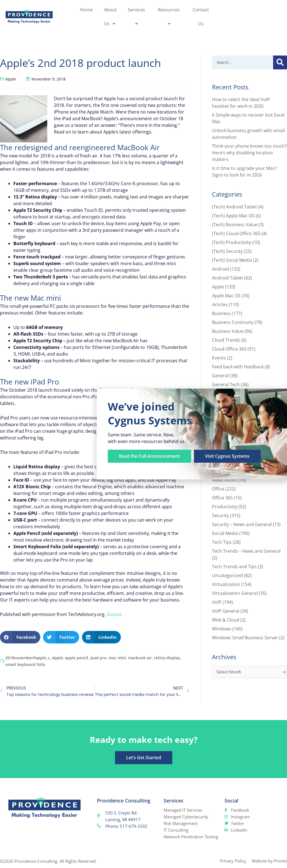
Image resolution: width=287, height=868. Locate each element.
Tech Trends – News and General (246, 551)
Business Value (228, 331)
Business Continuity (233, 322)
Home (86, 10)
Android (220, 269)
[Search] (280, 62)
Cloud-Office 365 (229, 349)
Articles (220, 305)
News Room (224, 480)
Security (220, 515)
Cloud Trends (226, 340)
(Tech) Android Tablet (234, 207)
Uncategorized (227, 575)
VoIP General (226, 611)
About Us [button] (110, 17)
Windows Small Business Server (245, 638)
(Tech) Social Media (232, 260)
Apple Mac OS (226, 296)
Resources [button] (170, 17)
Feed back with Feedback (238, 367)
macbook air (140, 658)
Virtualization (226, 584)
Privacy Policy (233, 861)
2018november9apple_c (28, 658)
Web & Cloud (226, 620)
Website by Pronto (269, 861)
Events (219, 358)
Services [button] (137, 17)
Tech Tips (222, 542)
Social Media (225, 533)
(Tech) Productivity (232, 242)
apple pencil (77, 658)
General (220, 376)
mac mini (117, 658)
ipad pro (98, 658)
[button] (20, 637)
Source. (115, 614)
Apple (11, 79)
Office (218, 489)
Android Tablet (228, 278)
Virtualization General (235, 593)
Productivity (225, 507)
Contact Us (201, 17)
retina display (167, 658)
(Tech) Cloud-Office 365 (236, 233)
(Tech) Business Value (235, 225)
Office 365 (222, 498)
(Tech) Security (227, 251)
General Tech (226, 384)
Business (221, 313)
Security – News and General (242, 524)
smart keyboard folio (25, 664)
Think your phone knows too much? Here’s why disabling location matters (249, 153)
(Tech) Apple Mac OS (233, 216)
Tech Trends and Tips (234, 567)
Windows (222, 629)
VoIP (217, 602)
